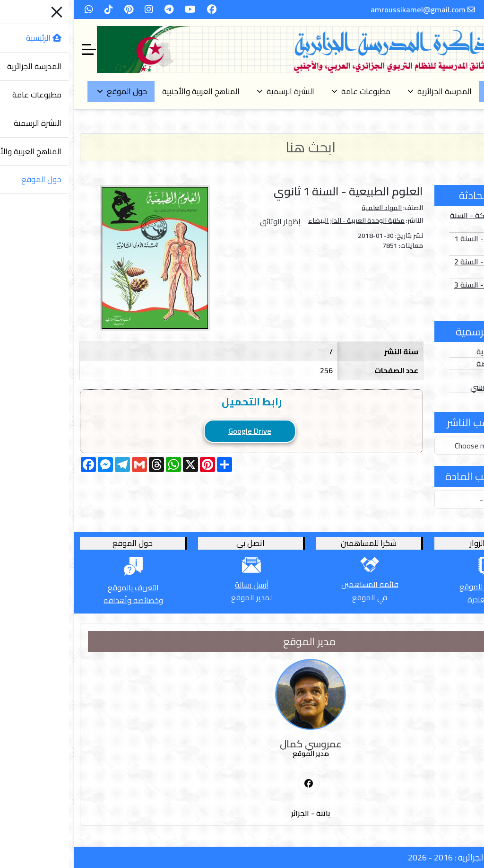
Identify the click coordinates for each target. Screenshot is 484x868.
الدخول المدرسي (428, 387)
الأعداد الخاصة (431, 363)
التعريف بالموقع (65, 587)
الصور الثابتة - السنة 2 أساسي (420, 267)
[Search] (242, 147)
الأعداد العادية (431, 351)
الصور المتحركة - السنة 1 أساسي (418, 221)
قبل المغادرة (419, 599)
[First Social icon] (240, 784)
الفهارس (440, 375)
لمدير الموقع (183, 597)
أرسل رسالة (183, 585)
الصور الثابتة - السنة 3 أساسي (420, 290)
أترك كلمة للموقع (419, 587)
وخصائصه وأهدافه (65, 600)
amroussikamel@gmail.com (350, 9)
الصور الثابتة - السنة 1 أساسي (420, 244)
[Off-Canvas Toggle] (20, 50)
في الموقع (301, 597)
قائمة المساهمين (301, 584)
